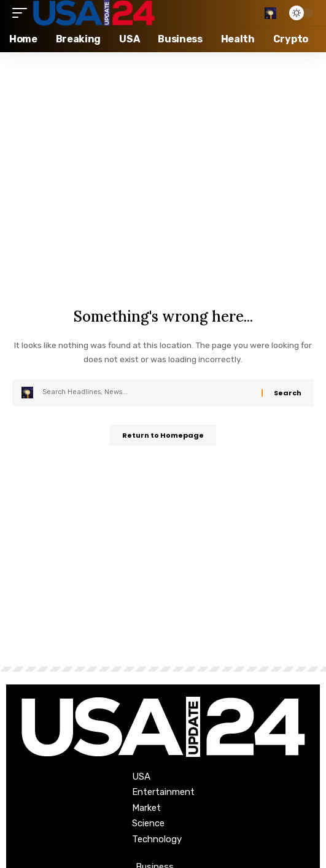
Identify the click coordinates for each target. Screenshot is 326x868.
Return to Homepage (163, 435)
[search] (270, 13)
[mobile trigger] (23, 13)
